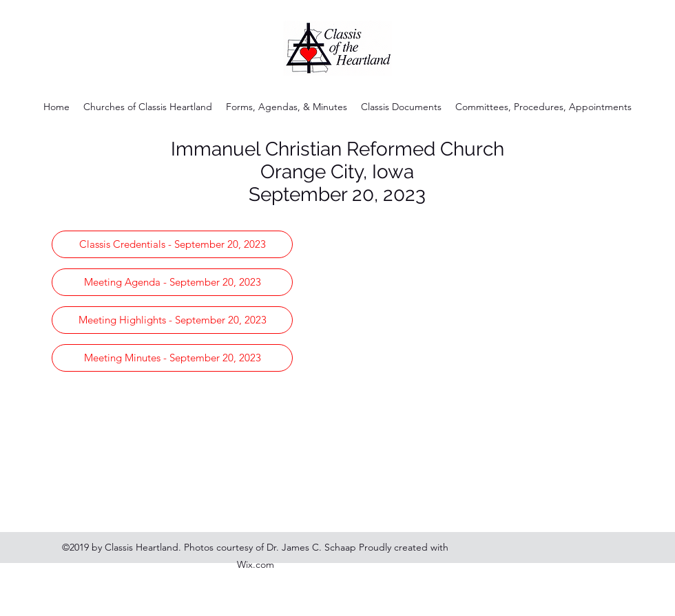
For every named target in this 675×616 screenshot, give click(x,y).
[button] (287, 107)
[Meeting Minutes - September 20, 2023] (172, 358)
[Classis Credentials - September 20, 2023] (172, 244)
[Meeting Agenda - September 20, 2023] (172, 282)
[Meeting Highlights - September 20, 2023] (172, 320)
